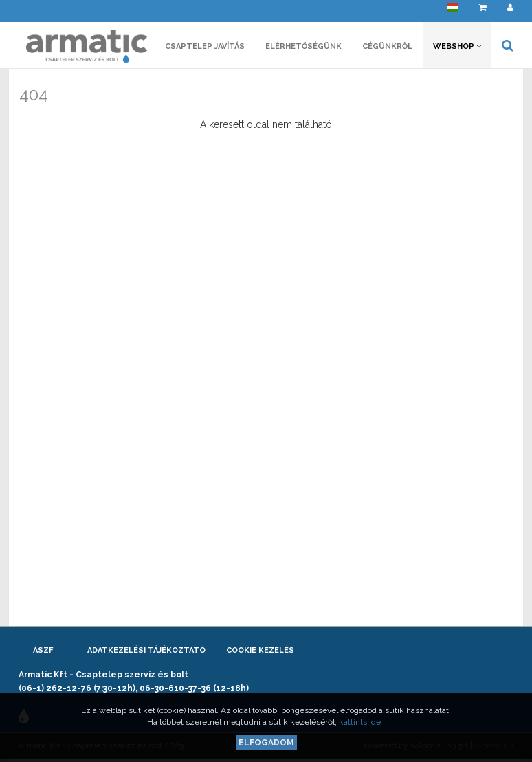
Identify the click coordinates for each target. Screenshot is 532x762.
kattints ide (361, 722)
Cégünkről (387, 46)
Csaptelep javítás (205, 46)
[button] (453, 11)
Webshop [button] (457, 46)
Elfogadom (266, 743)
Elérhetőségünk (303, 46)
